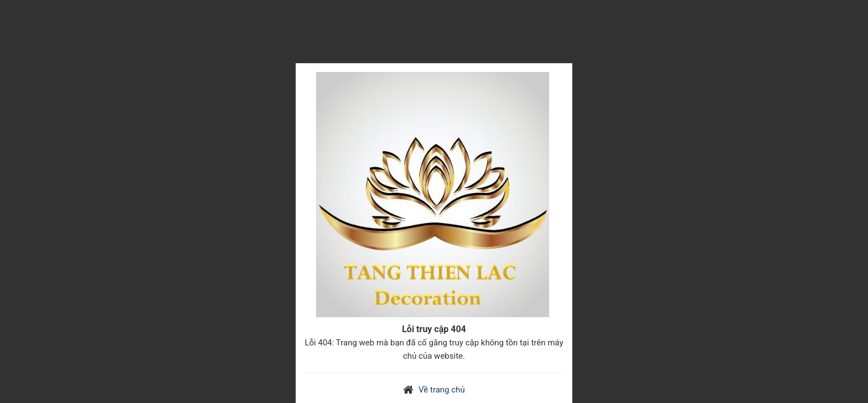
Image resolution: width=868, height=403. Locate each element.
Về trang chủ (442, 390)
